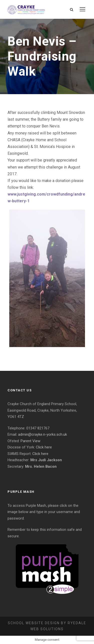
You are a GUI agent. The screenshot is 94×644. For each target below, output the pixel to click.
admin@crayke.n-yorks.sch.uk (42, 434)
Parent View (30, 441)
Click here (44, 447)
